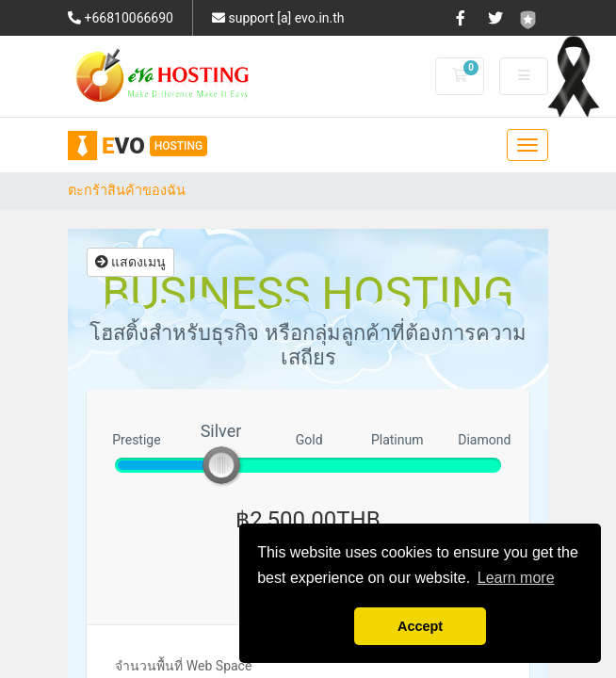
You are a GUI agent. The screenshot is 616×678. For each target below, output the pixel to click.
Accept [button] (420, 626)
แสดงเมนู (130, 262)
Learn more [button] (516, 578)
